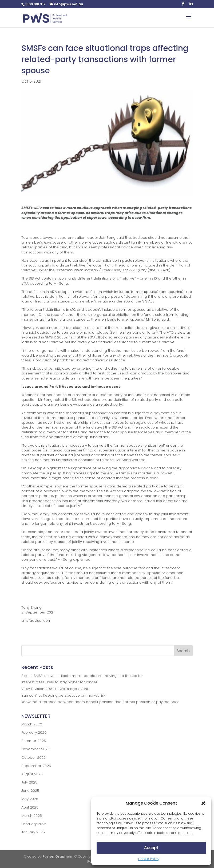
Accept (151, 848)
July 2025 (29, 782)
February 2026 (34, 732)
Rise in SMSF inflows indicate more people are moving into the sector (82, 676)
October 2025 (33, 758)
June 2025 (30, 791)
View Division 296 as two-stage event (55, 689)
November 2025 (35, 749)
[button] (203, 803)
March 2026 (32, 724)
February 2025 (34, 824)
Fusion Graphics (57, 856)
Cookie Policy (149, 859)
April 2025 (30, 807)
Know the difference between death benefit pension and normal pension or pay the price (100, 702)
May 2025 (30, 799)
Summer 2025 (34, 741)
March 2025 (32, 816)
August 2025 (32, 774)
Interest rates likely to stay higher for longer (59, 682)
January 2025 (33, 832)
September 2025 (36, 766)
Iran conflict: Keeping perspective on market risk (63, 695)
